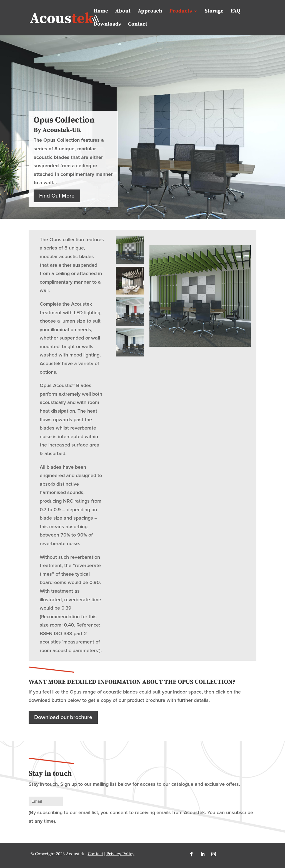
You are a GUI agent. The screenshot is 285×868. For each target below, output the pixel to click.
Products (181, 12)
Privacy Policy (120, 854)
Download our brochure (63, 717)
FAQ (235, 12)
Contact (138, 25)
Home (101, 12)
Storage (214, 12)
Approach (150, 12)
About (123, 12)
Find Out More (57, 196)
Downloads (107, 25)
